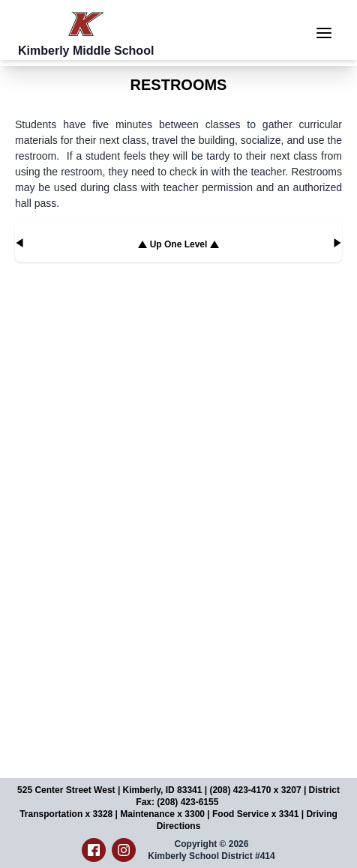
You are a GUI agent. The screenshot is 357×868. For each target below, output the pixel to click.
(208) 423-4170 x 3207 (255, 790)
